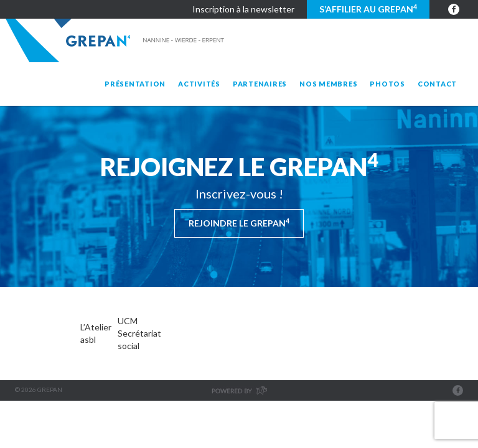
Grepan (116, 40)
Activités (199, 84)
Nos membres (328, 84)
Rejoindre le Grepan (239, 223)
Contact (437, 84)
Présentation (135, 84)
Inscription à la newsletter (243, 9)
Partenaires (260, 84)
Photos (387, 84)
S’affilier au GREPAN (368, 9)
